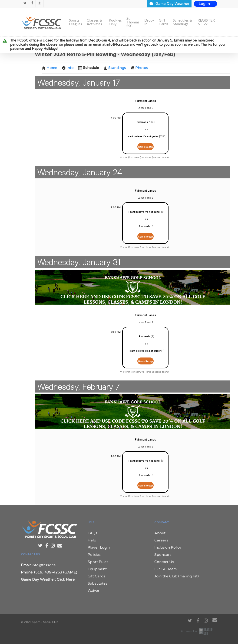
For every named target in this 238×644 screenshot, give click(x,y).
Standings (115, 68)
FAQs (93, 533)
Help (92, 540)
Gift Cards (164, 22)
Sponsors (163, 555)
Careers (161, 540)
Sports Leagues (76, 22)
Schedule (89, 68)
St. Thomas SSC (133, 22)
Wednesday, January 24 (80, 172)
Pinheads (142, 122)
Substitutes (98, 583)
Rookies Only (115, 22)
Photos (139, 68)
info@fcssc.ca (44, 565)
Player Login (99, 547)
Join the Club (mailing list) (177, 576)
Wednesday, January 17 (79, 83)
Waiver (94, 591)
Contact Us (164, 562)
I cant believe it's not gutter (143, 136)
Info (68, 68)
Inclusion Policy (168, 547)
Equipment (97, 569)
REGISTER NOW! (206, 22)
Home (50, 68)
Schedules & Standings (182, 22)
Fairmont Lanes (145, 101)
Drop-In (149, 22)
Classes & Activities (94, 22)
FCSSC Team (165, 569)
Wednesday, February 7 (79, 387)
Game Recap (145, 147)
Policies (94, 555)
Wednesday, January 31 (79, 262)
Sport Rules (98, 562)
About (160, 533)
